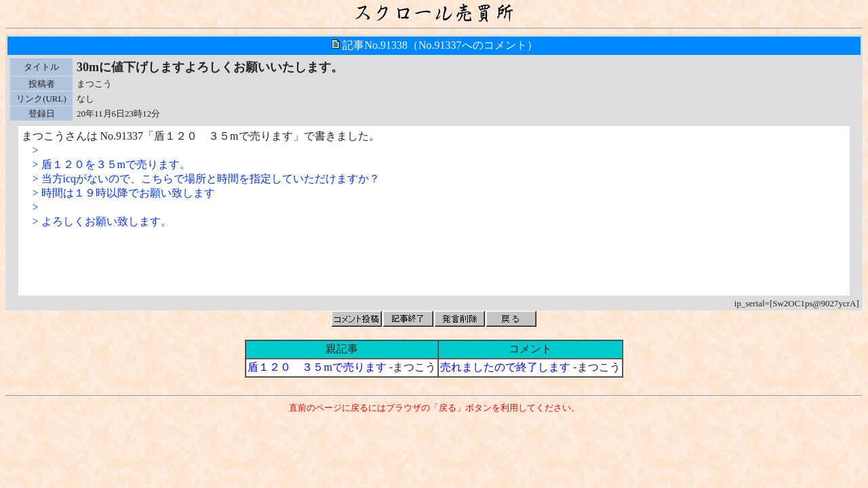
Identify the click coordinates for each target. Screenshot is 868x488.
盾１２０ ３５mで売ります (317, 367)
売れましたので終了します (505, 367)
